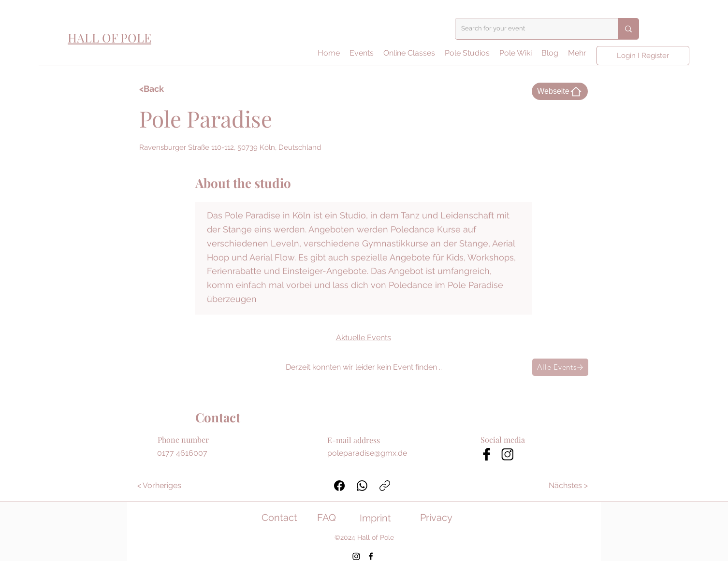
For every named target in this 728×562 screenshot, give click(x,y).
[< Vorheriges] (159, 486)
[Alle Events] (560, 367)
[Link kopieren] (385, 486)
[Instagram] (356, 556)
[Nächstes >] (569, 486)
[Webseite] (560, 91)
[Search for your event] (529, 29)
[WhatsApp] (362, 486)
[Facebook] (339, 486)
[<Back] (167, 89)
